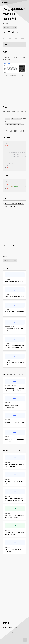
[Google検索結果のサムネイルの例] (15, 68)
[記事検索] (26, 2)
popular (17, 628)
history (5, 633)
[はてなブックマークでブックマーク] (9, 32)
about (4, 628)
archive (13, 633)
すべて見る (22, 374)
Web (14, 260)
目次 (15, 44)
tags (10, 628)
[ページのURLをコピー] (13, 32)
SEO (14, 27)
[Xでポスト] (5, 32)
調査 (6, 260)
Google (7, 27)
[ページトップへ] (25, 640)
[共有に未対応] (18, 32)
